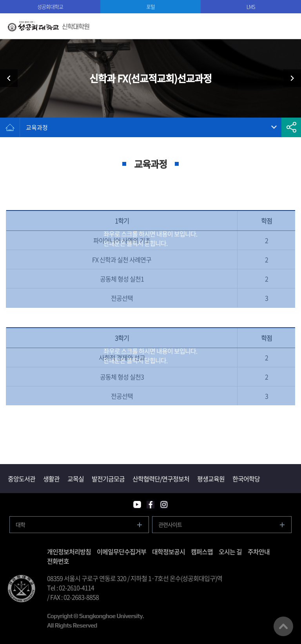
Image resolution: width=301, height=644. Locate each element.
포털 (150, 6)
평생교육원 (211, 479)
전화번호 (58, 561)
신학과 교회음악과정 (289, 78)
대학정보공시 (169, 551)
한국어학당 (246, 479)
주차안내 (259, 551)
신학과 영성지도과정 (12, 78)
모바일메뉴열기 (288, 26)
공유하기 (291, 127)
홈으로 (10, 127)
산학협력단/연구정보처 (161, 479)
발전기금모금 (108, 479)
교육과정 (37, 127)
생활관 (51, 479)
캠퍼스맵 (202, 551)
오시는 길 (230, 551)
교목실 (76, 479)
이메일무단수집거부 (121, 551)
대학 (20, 524)
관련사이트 (170, 524)
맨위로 (283, 626)
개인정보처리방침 (69, 551)
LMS (251, 6)
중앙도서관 (22, 479)
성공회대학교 (50, 6)
